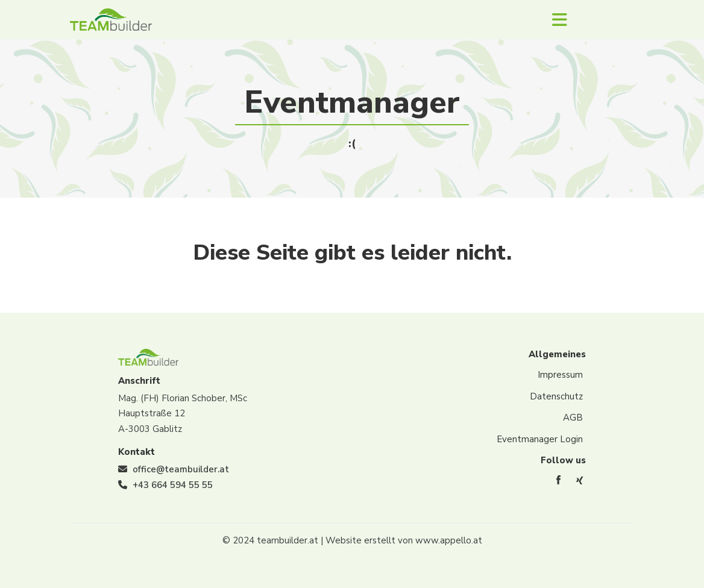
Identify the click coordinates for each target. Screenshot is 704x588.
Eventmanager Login (540, 439)
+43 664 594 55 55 (173, 485)
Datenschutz (556, 396)
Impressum (560, 375)
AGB (573, 418)
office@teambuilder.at (181, 469)
